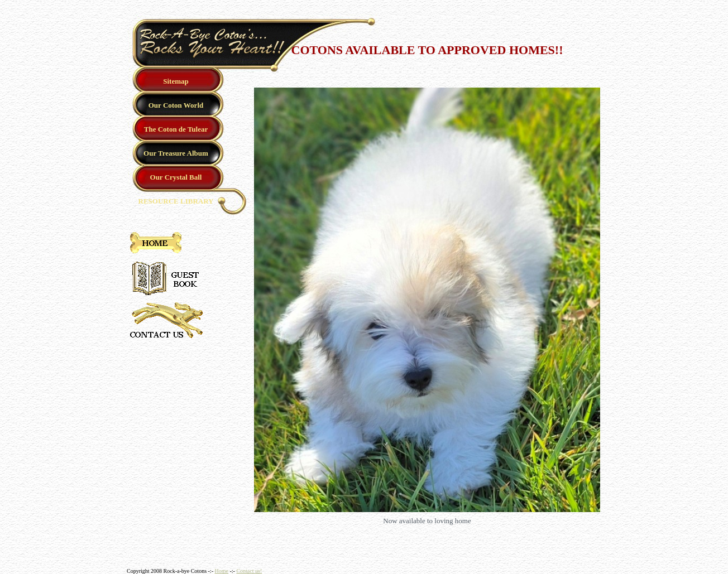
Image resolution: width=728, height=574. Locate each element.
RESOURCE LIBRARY (176, 201)
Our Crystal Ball (176, 177)
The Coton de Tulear (176, 129)
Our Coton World (176, 105)
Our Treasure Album (176, 153)
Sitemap (176, 81)
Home (221, 571)
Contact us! (249, 571)
